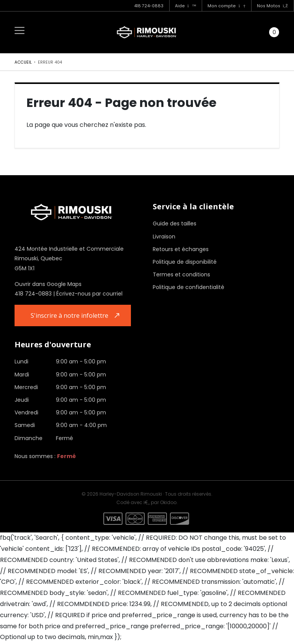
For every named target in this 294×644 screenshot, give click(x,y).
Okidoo (168, 503)
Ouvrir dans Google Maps (48, 284)
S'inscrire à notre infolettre (71, 316)
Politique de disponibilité (185, 262)
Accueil (23, 62)
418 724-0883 (149, 6)
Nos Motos (272, 6)
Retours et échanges (181, 249)
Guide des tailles (175, 223)
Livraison (164, 237)
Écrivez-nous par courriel (89, 294)
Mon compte (226, 6)
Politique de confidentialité (189, 287)
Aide (186, 6)
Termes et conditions (181, 274)
